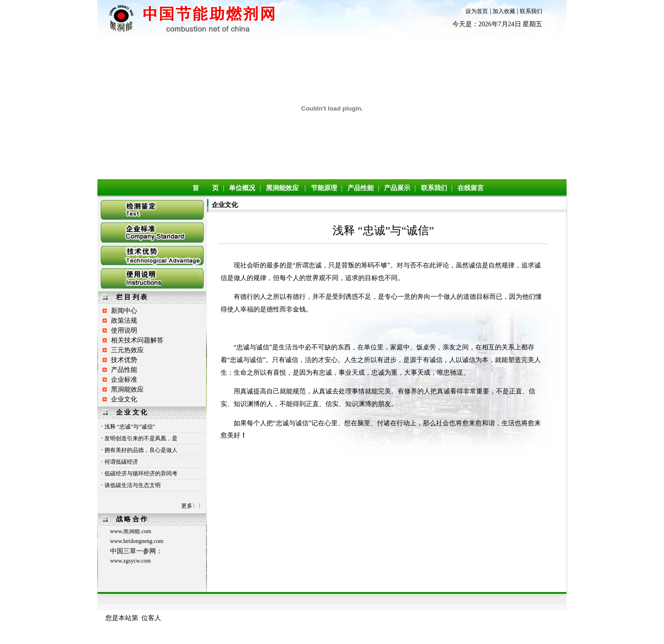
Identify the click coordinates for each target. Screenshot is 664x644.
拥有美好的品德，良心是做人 (141, 450)
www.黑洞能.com (131, 533)
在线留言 (471, 188)
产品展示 (397, 188)
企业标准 (124, 380)
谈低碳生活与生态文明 (133, 485)
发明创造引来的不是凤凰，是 (141, 438)
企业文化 (124, 399)
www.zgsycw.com (130, 563)
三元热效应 (127, 350)
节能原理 (324, 188)
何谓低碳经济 (121, 462)
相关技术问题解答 (137, 340)
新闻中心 (124, 311)
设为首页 (477, 11)
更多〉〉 (192, 506)
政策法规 (124, 321)
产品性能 (361, 188)
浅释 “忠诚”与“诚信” (130, 427)
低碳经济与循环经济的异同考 (141, 474)
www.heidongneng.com (137, 543)
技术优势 (124, 360)
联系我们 (531, 11)
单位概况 (242, 188)
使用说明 (124, 330)
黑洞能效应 (282, 188)
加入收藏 (504, 11)
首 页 (206, 188)
